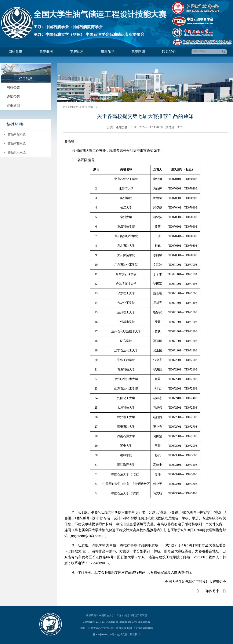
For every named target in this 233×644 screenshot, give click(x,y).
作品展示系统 (17, 153)
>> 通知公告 (92, 107)
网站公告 (13, 87)
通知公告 (13, 96)
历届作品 (108, 52)
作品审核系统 (17, 143)
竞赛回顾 (138, 52)
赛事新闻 (13, 106)
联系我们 (169, 52)
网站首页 (15, 52)
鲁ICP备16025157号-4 (105, 634)
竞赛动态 (77, 52)
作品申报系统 (17, 134)
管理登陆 (148, 628)
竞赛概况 (46, 52)
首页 (82, 107)
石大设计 (135, 634)
